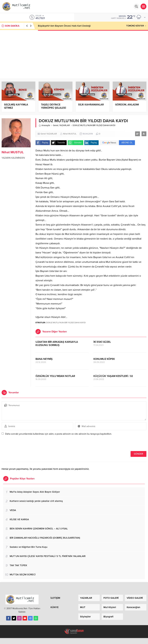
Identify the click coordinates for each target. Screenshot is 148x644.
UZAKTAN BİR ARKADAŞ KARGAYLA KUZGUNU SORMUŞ (57, 344)
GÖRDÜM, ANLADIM (127, 105)
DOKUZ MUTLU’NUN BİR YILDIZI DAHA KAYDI (66, 323)
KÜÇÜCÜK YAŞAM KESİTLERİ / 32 (113, 376)
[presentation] (24, 444)
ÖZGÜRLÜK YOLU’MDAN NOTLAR (55, 376)
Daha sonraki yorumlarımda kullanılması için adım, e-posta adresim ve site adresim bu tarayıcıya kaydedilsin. (59, 434)
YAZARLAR (64, 125)
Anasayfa (44, 125)
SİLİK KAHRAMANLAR (91, 105)
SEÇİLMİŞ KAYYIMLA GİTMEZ (16, 106)
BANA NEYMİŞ (44, 359)
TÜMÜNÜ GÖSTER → (136, 26)
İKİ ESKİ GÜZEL (102, 342)
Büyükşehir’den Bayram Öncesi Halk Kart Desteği (64, 26)
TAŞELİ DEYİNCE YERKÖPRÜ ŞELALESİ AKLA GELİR (54, 108)
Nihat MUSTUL (13, 152)
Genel (56, 125)
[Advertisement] (74, 54)
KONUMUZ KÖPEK (104, 359)
